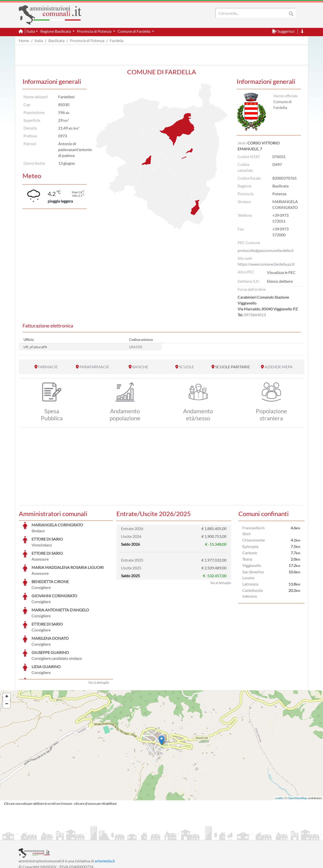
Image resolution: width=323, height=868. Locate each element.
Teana (247, 559)
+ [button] (7, 660)
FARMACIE (48, 367)
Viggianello (252, 565)
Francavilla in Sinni (253, 531)
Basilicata (56, 40)
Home (24, 40)
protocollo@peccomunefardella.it (266, 250)
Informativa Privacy (79, 836)
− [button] (7, 668)
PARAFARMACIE (94, 367)
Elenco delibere (280, 281)
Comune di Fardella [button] (134, 31)
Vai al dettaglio (99, 646)
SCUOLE (186, 367)
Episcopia (250, 546)
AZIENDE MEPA (279, 367)
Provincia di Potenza (87, 40)
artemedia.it (105, 824)
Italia (39, 40)
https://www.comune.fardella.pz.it (266, 264)
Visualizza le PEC (281, 272)
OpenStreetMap (298, 761)
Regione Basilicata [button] (56, 31)
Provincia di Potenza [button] (95, 31)
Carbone (250, 553)
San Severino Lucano (253, 575)
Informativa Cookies (115, 836)
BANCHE (140, 367)
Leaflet (279, 761)
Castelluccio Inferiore (253, 593)
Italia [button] (31, 31)
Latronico (250, 584)
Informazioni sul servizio (39, 836)
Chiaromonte (254, 540)
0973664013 (255, 315)
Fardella (117, 40)
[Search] (252, 13)
